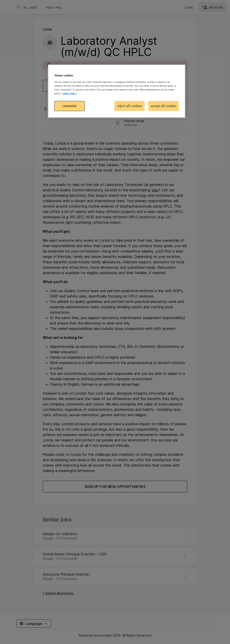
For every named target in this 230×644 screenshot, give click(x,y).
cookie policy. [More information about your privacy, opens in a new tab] (70, 93)
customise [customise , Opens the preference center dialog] (69, 106)
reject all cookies (130, 106)
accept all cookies (164, 106)
